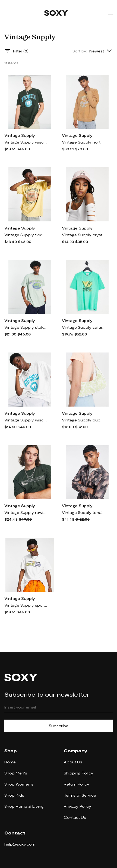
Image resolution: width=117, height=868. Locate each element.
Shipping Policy (79, 773)
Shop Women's (19, 784)
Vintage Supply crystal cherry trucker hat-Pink (84, 235)
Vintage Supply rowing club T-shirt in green (26, 512)
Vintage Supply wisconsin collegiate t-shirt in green (26, 142)
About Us (73, 762)
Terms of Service (80, 795)
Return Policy (77, 784)
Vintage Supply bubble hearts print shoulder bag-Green (84, 420)
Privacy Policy (78, 806)
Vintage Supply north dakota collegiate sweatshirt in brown (84, 142)
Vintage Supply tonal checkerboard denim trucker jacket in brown (84, 512)
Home (10, 762)
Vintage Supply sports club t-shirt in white (26, 605)
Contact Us (75, 817)
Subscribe (59, 726)
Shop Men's (16, 773)
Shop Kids (14, 795)
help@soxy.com (20, 844)
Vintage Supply (20, 135)
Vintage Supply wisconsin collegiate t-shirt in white (26, 420)
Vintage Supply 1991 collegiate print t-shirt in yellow (26, 235)
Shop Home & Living (24, 806)
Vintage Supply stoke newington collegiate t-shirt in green (26, 327)
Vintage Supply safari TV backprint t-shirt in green (84, 327)
